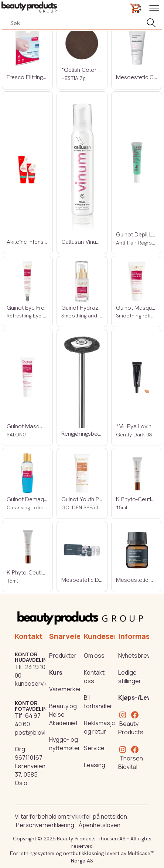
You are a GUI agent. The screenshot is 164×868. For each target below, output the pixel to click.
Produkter (63, 656)
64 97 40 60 (28, 720)
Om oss (94, 656)
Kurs (56, 672)
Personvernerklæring (45, 825)
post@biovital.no (38, 732)
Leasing (95, 765)
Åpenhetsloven (100, 825)
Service (94, 748)
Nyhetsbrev (134, 656)
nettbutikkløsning (83, 853)
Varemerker (65, 689)
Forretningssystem (32, 853)
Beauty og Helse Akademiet (64, 714)
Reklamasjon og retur (101, 727)
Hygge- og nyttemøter (65, 744)
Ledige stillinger (130, 677)
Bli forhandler (98, 702)
